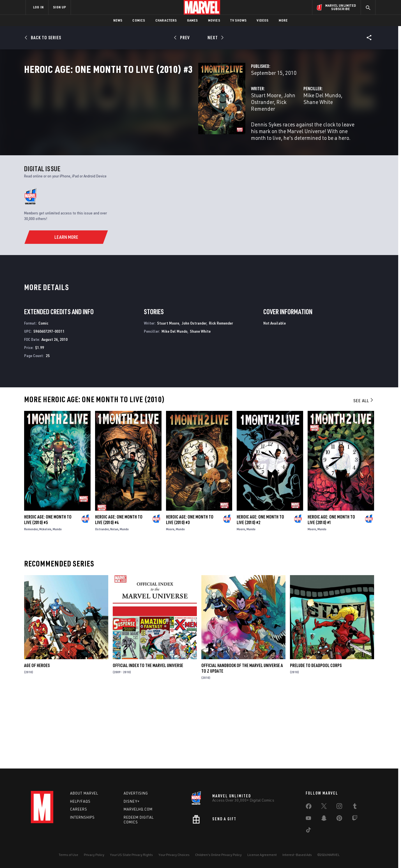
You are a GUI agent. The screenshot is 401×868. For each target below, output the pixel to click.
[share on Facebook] (309, 807)
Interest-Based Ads (297, 855)
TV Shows (238, 20)
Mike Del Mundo (261, 120)
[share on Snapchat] (324, 819)
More (283, 20)
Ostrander (102, 599)
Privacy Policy (94, 855)
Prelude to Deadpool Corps (316, 736)
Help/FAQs (80, 801)
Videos (262, 20)
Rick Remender (217, 120)
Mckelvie (45, 599)
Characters (166, 20)
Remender (31, 599)
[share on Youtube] (308, 819)
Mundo (57, 599)
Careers (79, 809)
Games (193, 20)
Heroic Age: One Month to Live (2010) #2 (260, 590)
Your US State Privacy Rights (131, 855)
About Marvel (84, 793)
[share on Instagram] (339, 807)
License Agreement (262, 855)
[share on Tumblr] (355, 807)
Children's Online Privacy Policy (218, 855)
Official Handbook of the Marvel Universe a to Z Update (242, 739)
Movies (214, 20)
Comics (139, 20)
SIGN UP (59, 7)
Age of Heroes (37, 736)
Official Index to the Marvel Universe (148, 736)
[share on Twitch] (355, 819)
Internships (82, 817)
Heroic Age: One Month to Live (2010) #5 (48, 590)
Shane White (297, 120)
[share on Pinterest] (339, 819)
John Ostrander (180, 120)
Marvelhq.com (138, 809)
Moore (170, 599)
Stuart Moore (144, 120)
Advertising (136, 793)
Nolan (114, 599)
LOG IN (38, 7)
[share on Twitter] (324, 807)
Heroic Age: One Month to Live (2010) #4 (119, 590)
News (118, 20)
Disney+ (132, 801)
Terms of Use (68, 855)
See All (364, 471)
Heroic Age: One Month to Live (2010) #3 (190, 590)
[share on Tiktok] (308, 831)
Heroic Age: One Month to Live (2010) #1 (331, 590)
